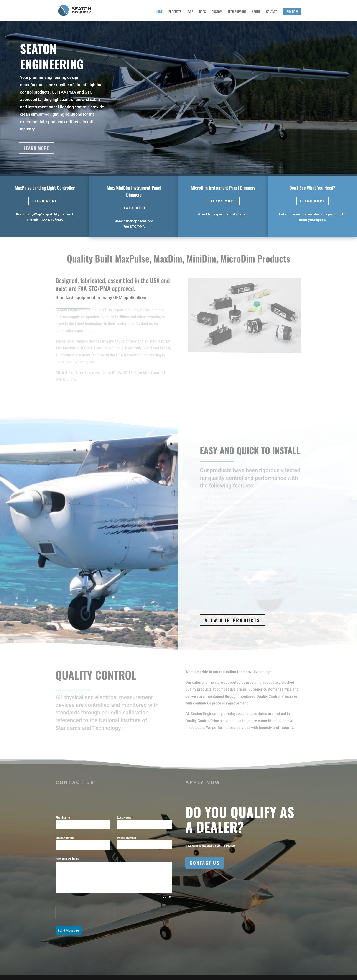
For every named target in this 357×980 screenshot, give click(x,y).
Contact (272, 12)
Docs (203, 12)
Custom (217, 12)
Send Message (68, 931)
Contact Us (205, 863)
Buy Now (292, 12)
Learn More (35, 148)
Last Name (125, 818)
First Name (64, 818)
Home (159, 12)
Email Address (66, 838)
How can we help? (67, 859)
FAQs (190, 12)
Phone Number (127, 838)
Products (175, 12)
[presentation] (85, 912)
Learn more (45, 201)
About (256, 12)
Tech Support (237, 12)
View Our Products (233, 620)
